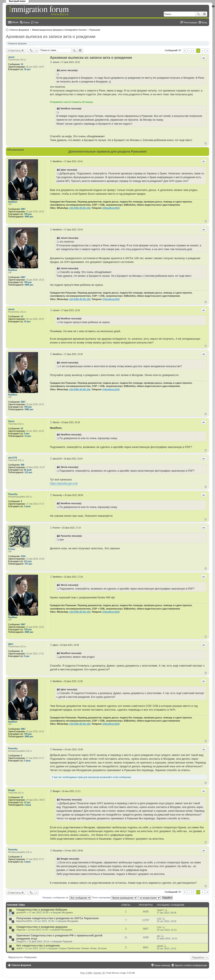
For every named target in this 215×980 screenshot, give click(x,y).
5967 (23, 209)
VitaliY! (160, 910)
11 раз (28, 436)
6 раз (27, 656)
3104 (23, 556)
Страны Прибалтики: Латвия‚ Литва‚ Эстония (82, 948)
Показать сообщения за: (67, 898)
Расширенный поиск (204, 14)
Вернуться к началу (206, 143)
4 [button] (203, 51)
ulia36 (19, 948)
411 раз (28, 561)
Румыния (95, 30)
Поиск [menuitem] (26, 22)
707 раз (28, 564)
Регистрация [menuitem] (190, 22)
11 (22, 651)
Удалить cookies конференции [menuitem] (191, 965)
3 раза (27, 506)
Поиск (198, 14)
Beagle (12, 790)
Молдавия (67, 912)
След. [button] (207, 51)
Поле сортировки (115, 898)
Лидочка (21, 930)
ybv (159, 936)
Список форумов (19, 30)
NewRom (13, 202)
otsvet (11, 57)
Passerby (13, 494)
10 (22, 64)
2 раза (28, 805)
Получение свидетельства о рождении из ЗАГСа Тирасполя (58, 918)
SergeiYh (21, 941)
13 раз (27, 802)
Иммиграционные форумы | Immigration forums (59, 30)
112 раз (28, 472)
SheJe (11, 421)
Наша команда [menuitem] (162, 965)
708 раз (28, 214)
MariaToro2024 (24, 921)
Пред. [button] (185, 51)
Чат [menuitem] (37, 22)
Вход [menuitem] (204, 22)
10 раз (27, 69)
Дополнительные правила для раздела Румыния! (108, 151)
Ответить (14, 50)
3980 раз (29, 217)
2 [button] (194, 51)
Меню (15, 22)
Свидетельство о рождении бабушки (42, 910)
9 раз (27, 434)
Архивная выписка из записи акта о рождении (51, 37)
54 (22, 429)
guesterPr (21, 912)
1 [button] (189, 51)
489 (23, 465)
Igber (11, 644)
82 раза (28, 470)
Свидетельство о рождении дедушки (42, 927)
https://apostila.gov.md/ (64, 483)
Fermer (12, 549)
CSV (159, 919)
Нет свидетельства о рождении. (38, 945)
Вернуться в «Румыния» (23, 957)
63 (22, 797)
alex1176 (13, 458)
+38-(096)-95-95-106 (80, 208)
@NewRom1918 (111, 208)
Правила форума (17, 43)
